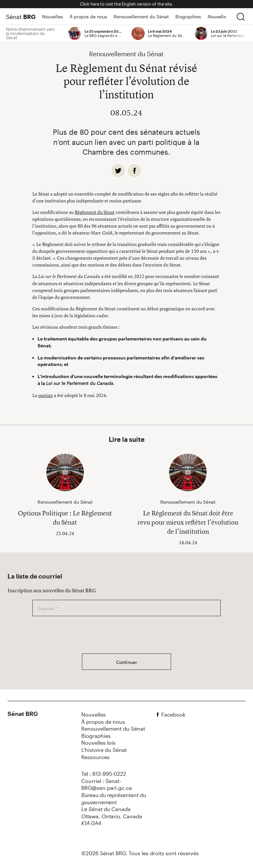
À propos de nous (88, 17)
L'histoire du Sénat (104, 750)
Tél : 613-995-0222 (104, 774)
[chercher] (241, 17)
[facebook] (134, 171)
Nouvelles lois (222, 17)
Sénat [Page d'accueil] (21, 17)
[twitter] (118, 171)
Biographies (188, 17)
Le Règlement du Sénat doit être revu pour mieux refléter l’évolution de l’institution (188, 522)
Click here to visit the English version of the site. (127, 4)
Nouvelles (53, 17)
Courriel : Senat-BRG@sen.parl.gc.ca (107, 784)
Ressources (95, 757)
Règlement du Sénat (95, 212)
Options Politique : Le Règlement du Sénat (65, 518)
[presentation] (82, 635)
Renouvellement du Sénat (141, 17)
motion (46, 395)
